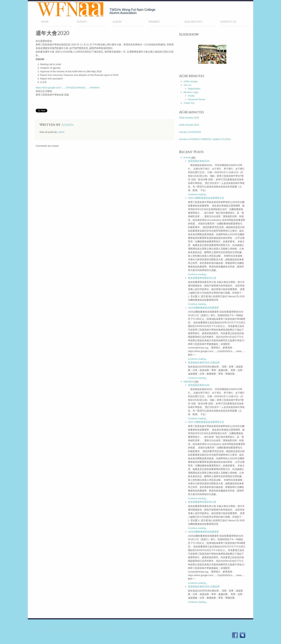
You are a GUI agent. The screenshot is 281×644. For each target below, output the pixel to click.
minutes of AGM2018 (190, 132)
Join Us (187, 85)
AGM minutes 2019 (189, 125)
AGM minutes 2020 (189, 118)
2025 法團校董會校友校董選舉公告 (206, 198)
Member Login (191, 92)
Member (164, 22)
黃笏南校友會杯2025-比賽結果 (204, 363)
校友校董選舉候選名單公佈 (202, 278)
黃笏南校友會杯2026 (199, 161)
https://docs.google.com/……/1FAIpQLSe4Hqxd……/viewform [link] (68, 88)
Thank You (189, 103)
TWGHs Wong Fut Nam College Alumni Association (66, 631)
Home (56, 22)
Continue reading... (198, 194)
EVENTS (82, 22)
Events (187, 157)
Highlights (189, 382)
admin (67, 125)
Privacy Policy (113, 631)
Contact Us (228, 22)
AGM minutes (193, 22)
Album (117, 22)
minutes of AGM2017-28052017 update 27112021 (205, 139)
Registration (194, 89)
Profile (191, 96)
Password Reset (197, 99)
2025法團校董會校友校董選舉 (203, 308)
